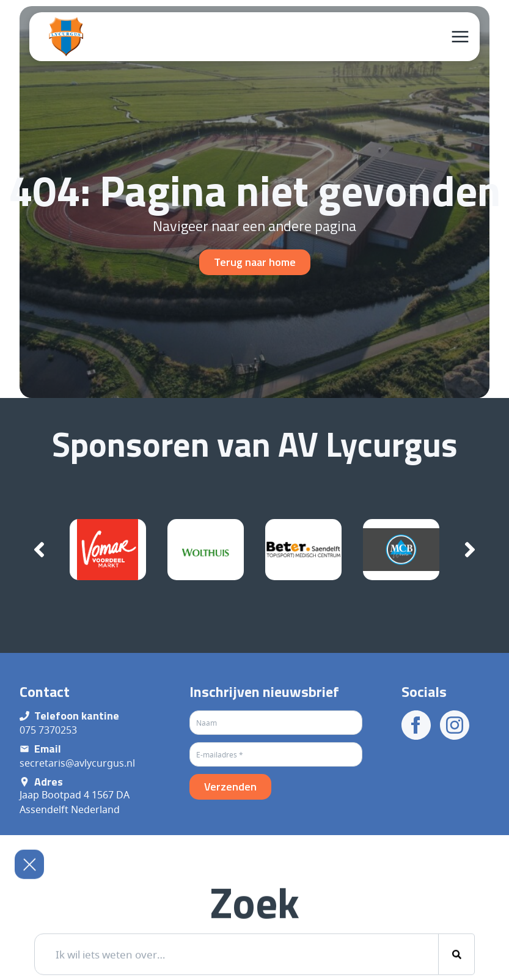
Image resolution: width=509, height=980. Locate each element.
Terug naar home (255, 262)
